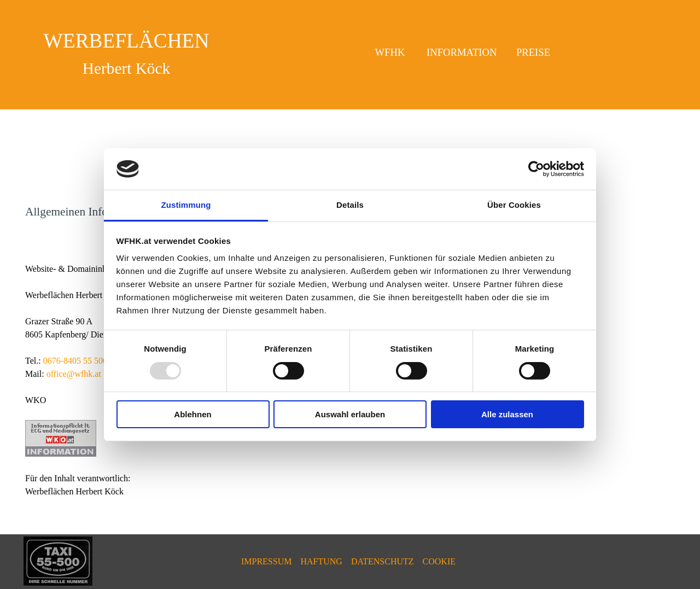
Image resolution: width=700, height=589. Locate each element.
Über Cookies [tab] (514, 205)
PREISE (533, 52)
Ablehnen (192, 414)
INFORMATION (462, 52)
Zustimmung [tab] (186, 205)
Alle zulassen (507, 414)
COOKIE (439, 561)
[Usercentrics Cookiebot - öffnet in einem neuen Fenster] (536, 169)
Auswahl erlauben (350, 414)
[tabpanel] (126, 53)
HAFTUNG (321, 561)
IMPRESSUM (266, 561)
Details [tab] (350, 205)
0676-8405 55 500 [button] (75, 361)
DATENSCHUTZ (383, 561)
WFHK (390, 52)
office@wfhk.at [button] (74, 374)
